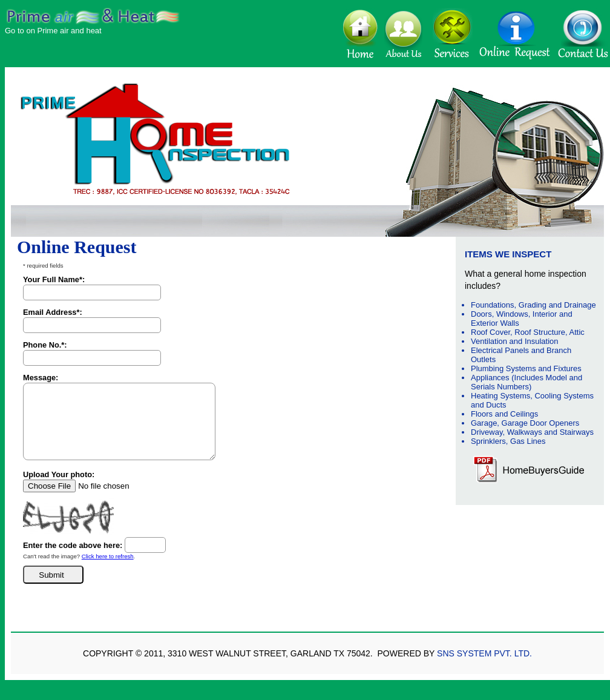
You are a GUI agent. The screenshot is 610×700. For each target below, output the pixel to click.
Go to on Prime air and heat (53, 31)
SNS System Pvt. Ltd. (484, 653)
